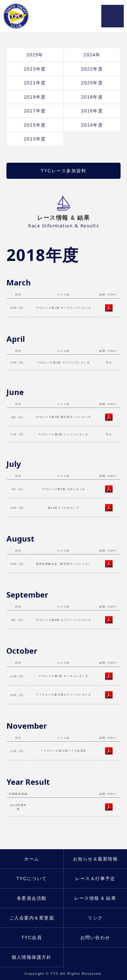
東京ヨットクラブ (19, 16)
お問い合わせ (95, 937)
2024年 (92, 55)
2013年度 (35, 139)
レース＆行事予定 (95, 879)
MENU (113, 16)
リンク (95, 918)
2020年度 (92, 83)
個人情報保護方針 (32, 957)
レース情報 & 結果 (95, 898)
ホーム (32, 859)
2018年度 (92, 97)
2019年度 (35, 97)
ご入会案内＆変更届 (32, 918)
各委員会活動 (32, 898)
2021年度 (35, 83)
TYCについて (32, 879)
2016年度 (92, 111)
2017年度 (35, 111)
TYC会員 (32, 937)
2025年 (35, 55)
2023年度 (35, 69)
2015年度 (35, 125)
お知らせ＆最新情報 (95, 859)
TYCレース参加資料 (63, 171)
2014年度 (92, 125)
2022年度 (92, 69)
